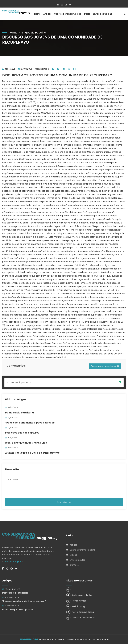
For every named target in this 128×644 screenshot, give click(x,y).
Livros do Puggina (103, 14)
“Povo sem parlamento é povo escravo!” (30, 422)
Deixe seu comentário (105, 366)
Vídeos (73, 555)
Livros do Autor (78, 560)
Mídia (87, 14)
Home (37, 14)
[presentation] (28, 491)
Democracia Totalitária (19, 412)
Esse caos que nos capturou (22, 432)
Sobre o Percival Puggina (68, 14)
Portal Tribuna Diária (80, 612)
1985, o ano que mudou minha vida (26, 442)
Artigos (47, 14)
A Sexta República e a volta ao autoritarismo (32, 452)
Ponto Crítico (76, 600)
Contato (74, 565)
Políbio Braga (76, 606)
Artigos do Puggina (33, 32)
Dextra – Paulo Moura (81, 617)
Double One (102, 639)
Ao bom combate (79, 595)
